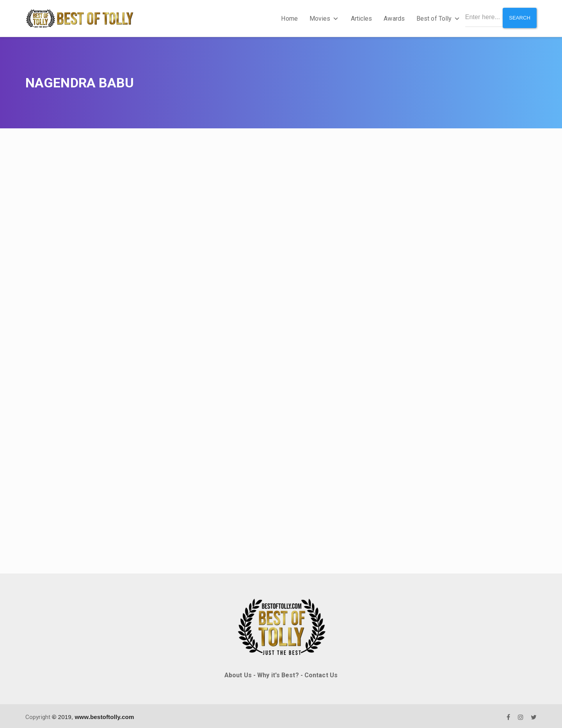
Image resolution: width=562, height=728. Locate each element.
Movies (322, 17)
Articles (359, 17)
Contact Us (321, 673)
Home (287, 17)
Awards (392, 17)
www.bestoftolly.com (104, 715)
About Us (238, 673)
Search (519, 17)
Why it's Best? (278, 673)
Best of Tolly (436, 17)
